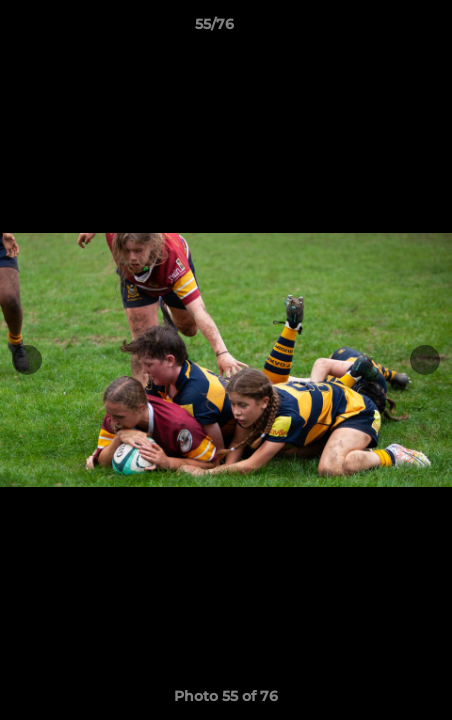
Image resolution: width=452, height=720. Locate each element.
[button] (380, 29)
